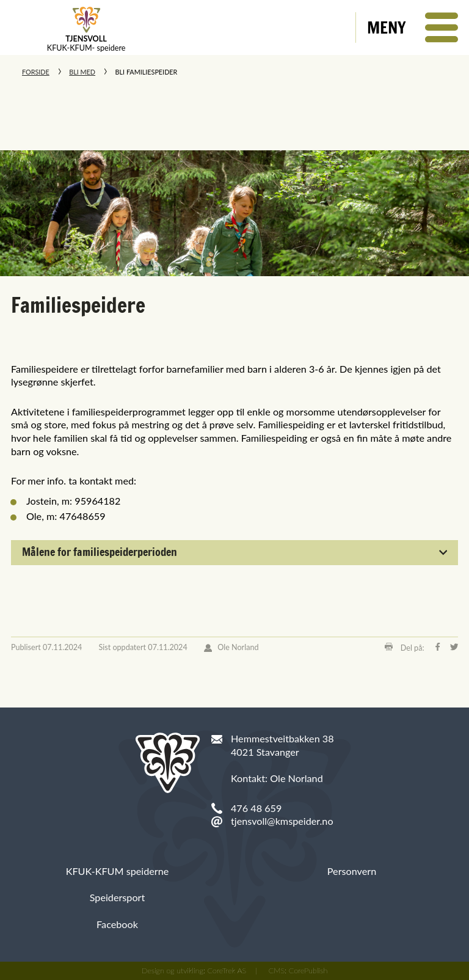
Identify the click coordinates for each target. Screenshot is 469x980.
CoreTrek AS (227, 971)
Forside (36, 72)
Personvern (352, 871)
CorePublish (308, 971)
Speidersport (118, 897)
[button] (413, 27)
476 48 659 (256, 808)
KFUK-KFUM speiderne (118, 871)
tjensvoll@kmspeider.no (282, 821)
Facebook (117, 924)
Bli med (82, 72)
